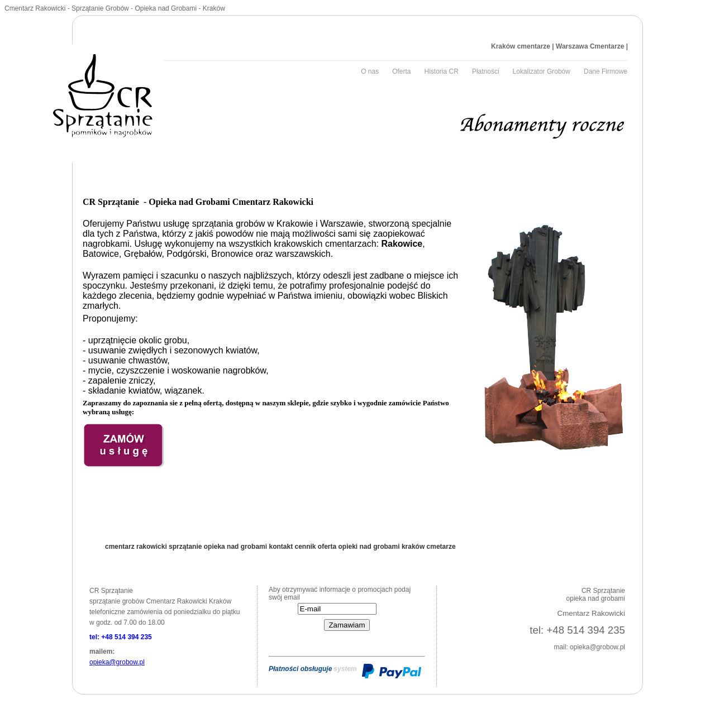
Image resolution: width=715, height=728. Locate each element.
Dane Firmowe (606, 71)
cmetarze (441, 547)
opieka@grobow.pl (117, 662)
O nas (370, 71)
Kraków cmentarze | (523, 46)
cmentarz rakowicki (137, 547)
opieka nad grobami (237, 547)
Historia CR (442, 71)
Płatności (486, 71)
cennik (306, 547)
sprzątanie (186, 547)
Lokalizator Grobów (542, 71)
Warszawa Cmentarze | (591, 46)
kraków (414, 547)
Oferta (401, 71)
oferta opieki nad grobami (360, 547)
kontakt (282, 547)
